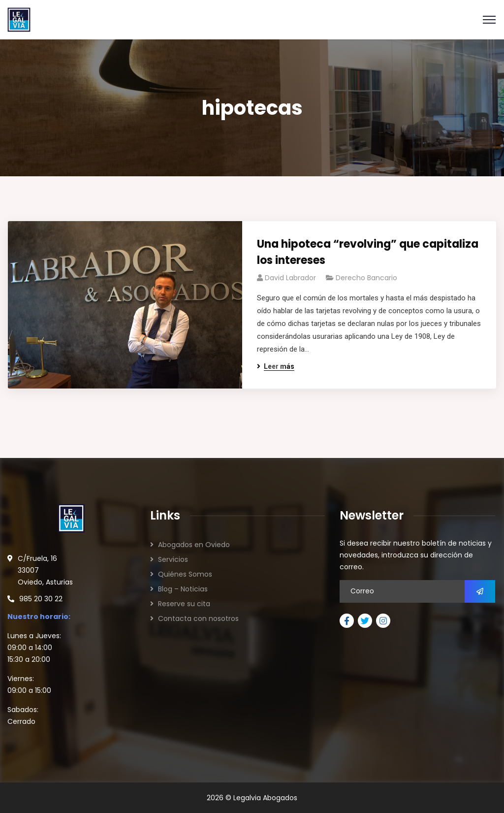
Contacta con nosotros (198, 618)
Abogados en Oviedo (194, 545)
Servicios (173, 559)
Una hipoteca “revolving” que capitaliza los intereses (368, 252)
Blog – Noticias (183, 589)
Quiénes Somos (185, 574)
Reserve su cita (184, 604)
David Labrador (290, 278)
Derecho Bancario (366, 278)
